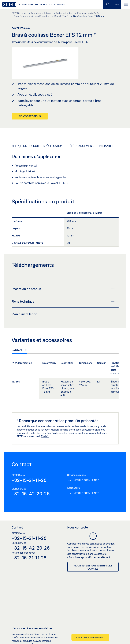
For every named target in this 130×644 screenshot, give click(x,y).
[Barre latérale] (117, 4)
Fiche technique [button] (63, 301)
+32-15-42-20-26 (31, 494)
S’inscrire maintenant (90, 637)
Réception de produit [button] (63, 289)
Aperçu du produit (25, 146)
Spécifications (54, 146)
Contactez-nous (30, 116)
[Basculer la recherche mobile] (108, 4)
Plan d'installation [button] (63, 314)
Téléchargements (82, 146)
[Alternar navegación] (126, 4)
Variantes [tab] (19, 350)
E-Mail (45, 436)
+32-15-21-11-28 (29, 480)
